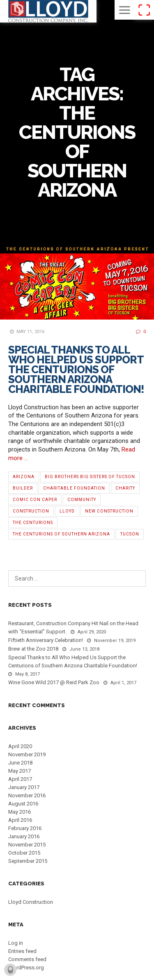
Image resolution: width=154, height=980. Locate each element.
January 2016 (24, 836)
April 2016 (20, 820)
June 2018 (20, 763)
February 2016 (25, 828)
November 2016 (27, 795)
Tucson (130, 534)
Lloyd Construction (31, 902)
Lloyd (67, 511)
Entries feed (22, 951)
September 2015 (28, 861)
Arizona (24, 477)
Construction (31, 511)
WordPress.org (26, 968)
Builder (23, 488)
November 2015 (27, 845)
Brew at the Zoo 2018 (33, 649)
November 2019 (27, 754)
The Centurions (33, 523)
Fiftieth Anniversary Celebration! (46, 640)
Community (82, 500)
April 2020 (20, 746)
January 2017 (24, 787)
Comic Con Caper (35, 500)
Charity (125, 488)
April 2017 (20, 779)
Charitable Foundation (74, 488)
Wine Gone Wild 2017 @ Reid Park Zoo (54, 682)
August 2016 (23, 804)
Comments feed (27, 959)
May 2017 (20, 771)
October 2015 (24, 853)
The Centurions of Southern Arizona (61, 534)
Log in (16, 943)
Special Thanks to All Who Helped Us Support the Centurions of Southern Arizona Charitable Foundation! (76, 370)
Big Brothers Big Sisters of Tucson (90, 477)
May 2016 (20, 812)
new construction (109, 511)
